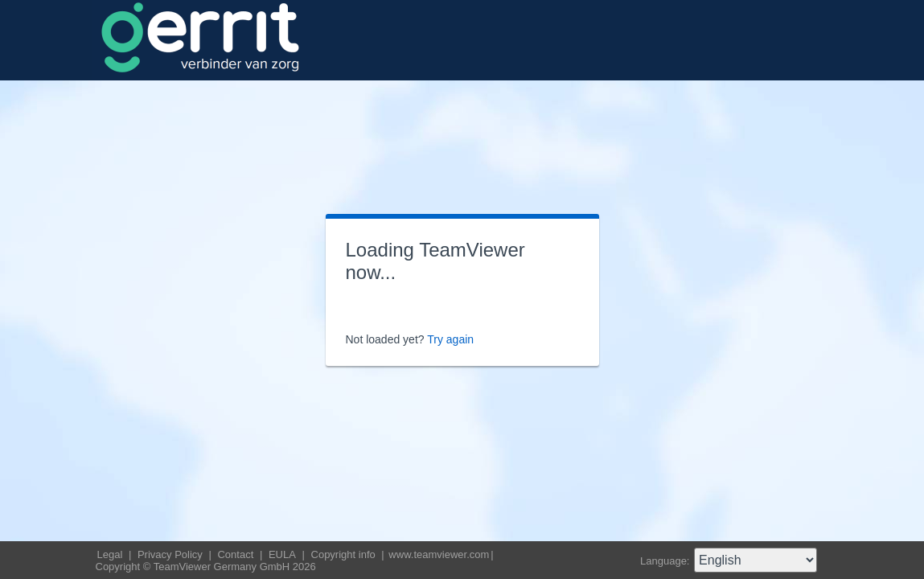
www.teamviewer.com (439, 554)
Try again (450, 339)
